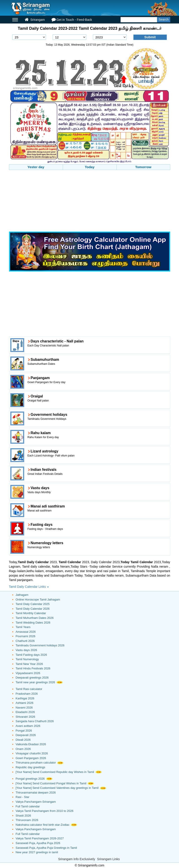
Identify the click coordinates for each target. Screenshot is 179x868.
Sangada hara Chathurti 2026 (35, 721)
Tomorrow (143, 167)
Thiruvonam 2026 (27, 820)
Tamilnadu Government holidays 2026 (40, 645)
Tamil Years (23, 627)
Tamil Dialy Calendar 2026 (33, 609)
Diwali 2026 (23, 740)
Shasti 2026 (23, 816)
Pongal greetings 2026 (30, 779)
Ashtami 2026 (25, 703)
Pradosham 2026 (27, 694)
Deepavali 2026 (26, 735)
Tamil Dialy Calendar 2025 (33, 604)
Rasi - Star (23, 797)
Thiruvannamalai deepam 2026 (36, 793)
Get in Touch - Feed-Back (72, 20)
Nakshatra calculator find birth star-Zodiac (43, 825)
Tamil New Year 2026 (29, 664)
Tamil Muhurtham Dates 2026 (35, 618)
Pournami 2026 (26, 636)
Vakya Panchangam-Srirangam (36, 802)
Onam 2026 (23, 749)
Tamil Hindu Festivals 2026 (33, 668)
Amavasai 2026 (26, 632)
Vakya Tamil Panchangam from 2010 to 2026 (45, 811)
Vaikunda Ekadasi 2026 (31, 744)
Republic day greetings (30, 767)
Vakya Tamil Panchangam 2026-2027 (40, 838)
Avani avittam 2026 (28, 726)
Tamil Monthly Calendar (31, 613)
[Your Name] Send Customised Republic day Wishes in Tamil (55, 772)
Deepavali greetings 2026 (32, 678)
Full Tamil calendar (28, 806)
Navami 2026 (24, 708)
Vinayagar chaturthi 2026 (32, 753)
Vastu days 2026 (26, 650)
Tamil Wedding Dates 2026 (33, 623)
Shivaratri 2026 (25, 717)
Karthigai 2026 (25, 698)
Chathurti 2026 (25, 641)
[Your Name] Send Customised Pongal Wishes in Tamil (51, 783)
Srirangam (35, 20)
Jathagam (22, 595)
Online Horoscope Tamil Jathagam (38, 600)
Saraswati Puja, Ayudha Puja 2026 (38, 843)
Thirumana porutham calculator (36, 763)
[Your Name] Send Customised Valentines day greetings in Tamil (57, 788)
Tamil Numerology (27, 659)
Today (89, 167)
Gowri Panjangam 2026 (31, 758)
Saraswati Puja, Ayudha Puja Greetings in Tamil (46, 848)
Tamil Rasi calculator (29, 689)
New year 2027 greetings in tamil (37, 852)
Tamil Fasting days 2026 (31, 655)
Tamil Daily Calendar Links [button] (29, 587)
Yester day (36, 167)
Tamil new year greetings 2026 (35, 682)
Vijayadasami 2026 (28, 673)
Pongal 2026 (24, 731)
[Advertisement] (90, 201)
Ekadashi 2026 (25, 712)
